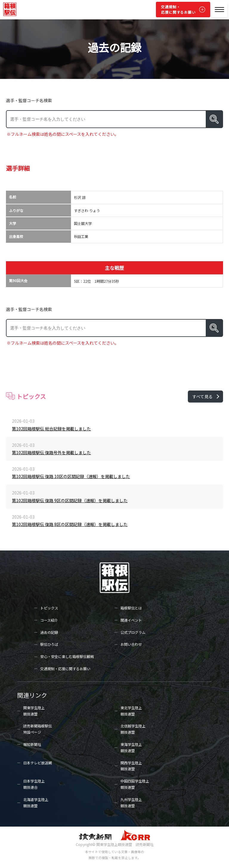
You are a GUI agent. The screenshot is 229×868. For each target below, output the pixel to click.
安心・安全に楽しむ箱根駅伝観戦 (67, 656)
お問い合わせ (131, 644)
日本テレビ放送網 (38, 763)
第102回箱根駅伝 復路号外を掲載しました (51, 452)
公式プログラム (133, 632)
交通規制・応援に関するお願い (178, 9)
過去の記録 (49, 632)
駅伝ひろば (49, 644)
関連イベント (131, 620)
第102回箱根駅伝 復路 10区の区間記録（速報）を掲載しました (71, 476)
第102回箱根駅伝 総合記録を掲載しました (51, 429)
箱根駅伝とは (131, 608)
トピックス (49, 608)
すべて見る (202, 396)
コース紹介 (49, 620)
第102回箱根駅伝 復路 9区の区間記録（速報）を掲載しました (70, 500)
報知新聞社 (32, 744)
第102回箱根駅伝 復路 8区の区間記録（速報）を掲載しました (70, 524)
